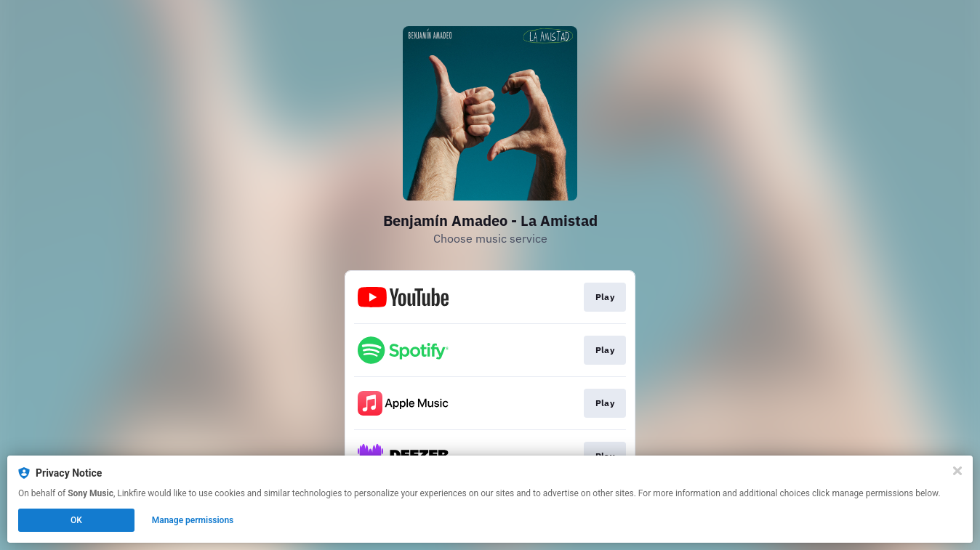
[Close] (957, 471)
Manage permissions (193, 520)
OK (76, 520)
